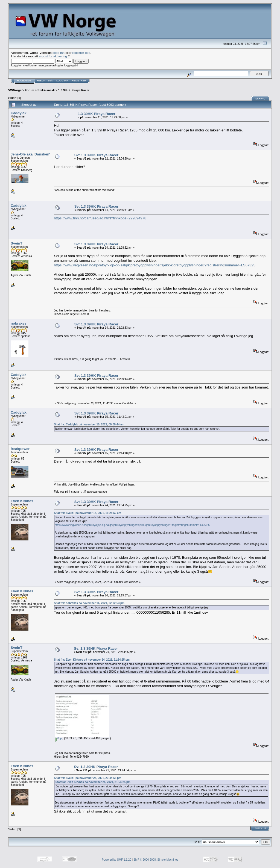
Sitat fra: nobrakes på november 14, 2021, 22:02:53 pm (89, 603)
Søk (50, 81)
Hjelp (41, 81)
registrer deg (81, 53)
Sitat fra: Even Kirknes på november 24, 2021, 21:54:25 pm (92, 660)
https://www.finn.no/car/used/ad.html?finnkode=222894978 (100, 218)
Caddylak (19, 113)
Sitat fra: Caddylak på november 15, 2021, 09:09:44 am (89, 424)
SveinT (17, 243)
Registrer (79, 81)
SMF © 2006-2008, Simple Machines (156, 860)
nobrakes (19, 323)
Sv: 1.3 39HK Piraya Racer (96, 155)
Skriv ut (261, 99)
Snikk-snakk (46, 90)
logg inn (59, 53)
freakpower (20, 449)
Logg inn (62, 81)
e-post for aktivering (53, 56)
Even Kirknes (22, 501)
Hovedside (24, 81)
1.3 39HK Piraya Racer (74, 90)
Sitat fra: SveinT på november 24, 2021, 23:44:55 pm (87, 778)
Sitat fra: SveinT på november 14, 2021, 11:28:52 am (87, 513)
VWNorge (15, 90)
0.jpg (59, 738)
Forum (30, 90)
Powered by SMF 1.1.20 (117, 860)
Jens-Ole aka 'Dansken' (30, 154)
